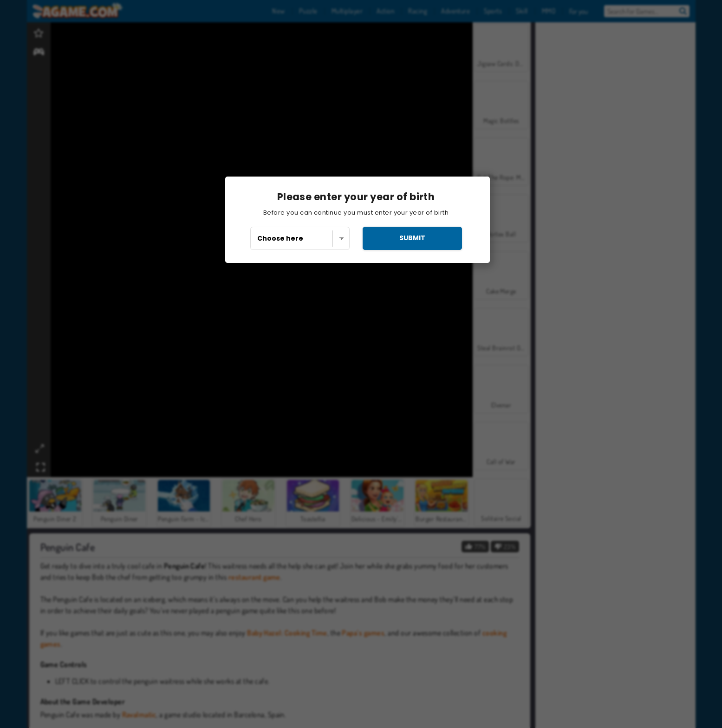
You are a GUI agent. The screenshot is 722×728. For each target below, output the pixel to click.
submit (412, 238)
